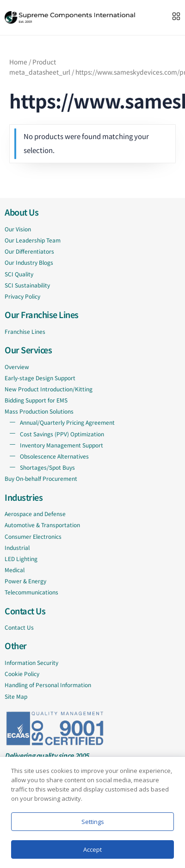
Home (18, 62)
